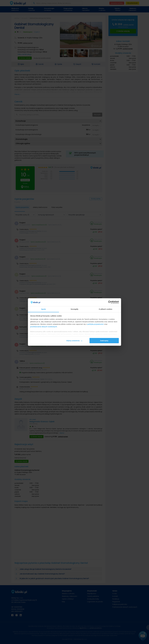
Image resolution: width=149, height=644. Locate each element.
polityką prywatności (96, 324)
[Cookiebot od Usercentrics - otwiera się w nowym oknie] (110, 302)
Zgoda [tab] (43, 309)
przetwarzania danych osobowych (44, 327)
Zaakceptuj (104, 341)
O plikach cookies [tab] (105, 309)
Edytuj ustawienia (74, 341)
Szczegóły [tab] (74, 309)
